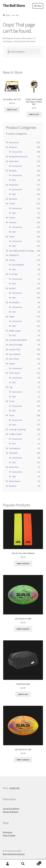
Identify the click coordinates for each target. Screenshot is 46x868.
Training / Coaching (17, 429)
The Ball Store (14, 5)
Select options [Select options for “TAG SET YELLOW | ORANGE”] (23, 563)
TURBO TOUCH (16, 434)
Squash (12, 364)
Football (13, 222)
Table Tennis (14, 373)
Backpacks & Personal (18, 157)
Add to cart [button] (12, 109)
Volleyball (13, 453)
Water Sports (15, 481)
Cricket (12, 204)
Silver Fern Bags (16, 345)
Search (23, 864)
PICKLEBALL (14, 302)
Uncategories (15, 448)
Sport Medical (15, 354)
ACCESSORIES (18, 265)
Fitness (12, 218)
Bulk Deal (13, 199)
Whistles (13, 486)
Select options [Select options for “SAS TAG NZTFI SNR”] (23, 629)
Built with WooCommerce (14, 854)
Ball (14, 180)
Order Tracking (9, 835)
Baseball (13, 171)
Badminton (14, 161)
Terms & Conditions (11, 809)
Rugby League (15, 331)
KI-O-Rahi (13, 274)
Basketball (14, 185)
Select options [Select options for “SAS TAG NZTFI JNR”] (23, 760)
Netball (12, 288)
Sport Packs (14, 359)
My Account (8, 832)
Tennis (12, 401)
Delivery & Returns (11, 812)
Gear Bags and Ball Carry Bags (22, 251)
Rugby (12, 317)
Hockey (12, 260)
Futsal (12, 237)
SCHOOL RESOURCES (18, 340)
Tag (11, 387)
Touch (12, 415)
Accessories (14, 142)
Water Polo (14, 467)
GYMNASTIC (14, 255)
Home (8, 15)
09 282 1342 (15, 788)
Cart (36, 862)
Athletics (13, 147)
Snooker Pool (15, 349)
